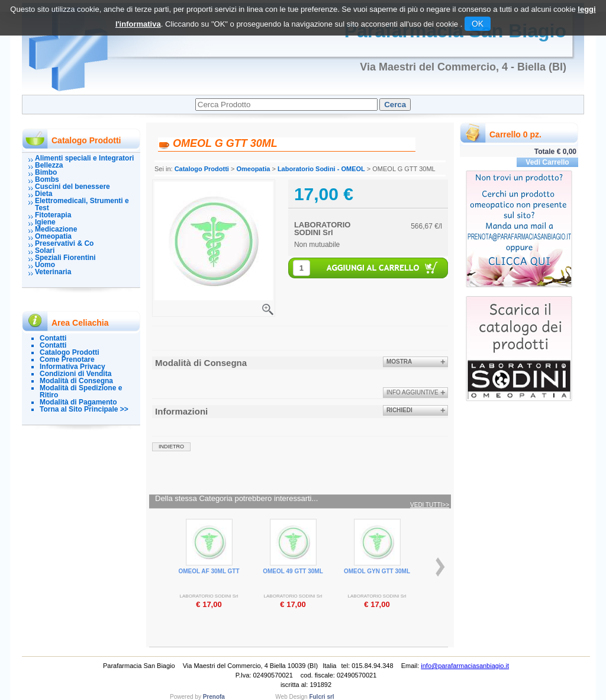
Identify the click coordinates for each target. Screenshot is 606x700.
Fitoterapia (53, 215)
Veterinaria (53, 272)
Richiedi (399, 410)
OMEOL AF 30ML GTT (209, 571)
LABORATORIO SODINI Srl (323, 229)
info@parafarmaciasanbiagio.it (465, 666)
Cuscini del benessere (72, 187)
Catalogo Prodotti (70, 352)
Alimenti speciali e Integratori (84, 158)
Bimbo (46, 172)
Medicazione (56, 229)
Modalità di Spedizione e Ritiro (81, 391)
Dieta (43, 194)
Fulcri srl (321, 697)
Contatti (53, 338)
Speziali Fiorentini (65, 258)
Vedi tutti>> (430, 505)
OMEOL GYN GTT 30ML (377, 571)
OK (478, 24)
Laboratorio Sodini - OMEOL (321, 169)
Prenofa (214, 697)
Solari (45, 251)
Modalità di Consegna (76, 381)
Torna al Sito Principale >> (84, 409)
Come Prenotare (67, 359)
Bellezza (49, 165)
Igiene (45, 222)
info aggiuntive (412, 392)
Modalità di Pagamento (78, 402)
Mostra (399, 362)
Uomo (45, 265)
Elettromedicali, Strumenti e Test (82, 204)
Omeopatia (53, 236)
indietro (171, 447)
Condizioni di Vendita (75, 374)
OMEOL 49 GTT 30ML (293, 571)
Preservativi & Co (64, 243)
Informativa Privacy (72, 367)
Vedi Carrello (547, 162)
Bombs (47, 179)
